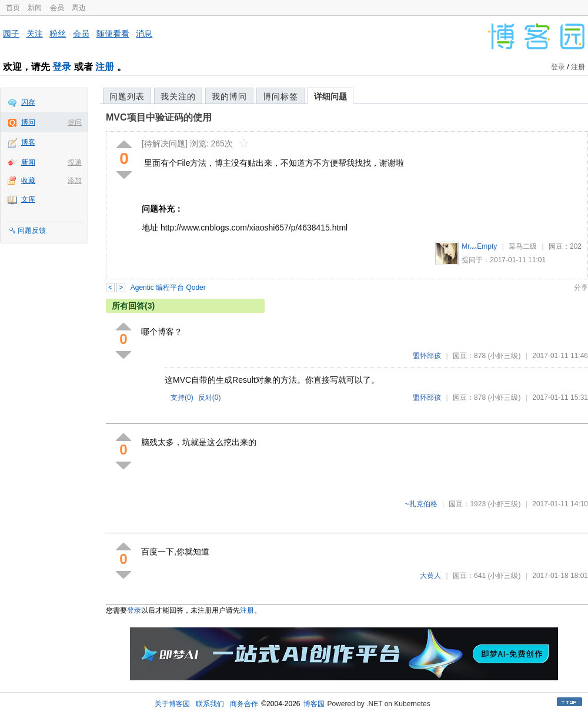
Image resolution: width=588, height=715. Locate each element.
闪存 (28, 102)
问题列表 (127, 96)
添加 (75, 181)
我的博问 (229, 96)
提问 (75, 122)
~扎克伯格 (421, 504)
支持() (182, 397)
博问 (28, 122)
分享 (581, 288)
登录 (62, 67)
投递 (75, 162)
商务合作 (244, 704)
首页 (13, 8)
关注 (35, 34)
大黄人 (430, 576)
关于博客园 (172, 704)
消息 (144, 34)
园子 (11, 34)
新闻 (35, 8)
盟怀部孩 (427, 356)
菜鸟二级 (523, 246)
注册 (105, 67)
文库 (28, 199)
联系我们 (210, 704)
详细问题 (330, 96)
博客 (28, 142)
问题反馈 (32, 230)
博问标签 (280, 96)
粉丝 (58, 34)
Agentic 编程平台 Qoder (168, 288)
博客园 (314, 704)
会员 (57, 8)
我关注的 (178, 96)
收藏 (28, 181)
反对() (210, 397)
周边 (79, 8)
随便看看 (113, 34)
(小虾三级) (504, 356)
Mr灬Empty (479, 246)
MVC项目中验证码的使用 (159, 117)
